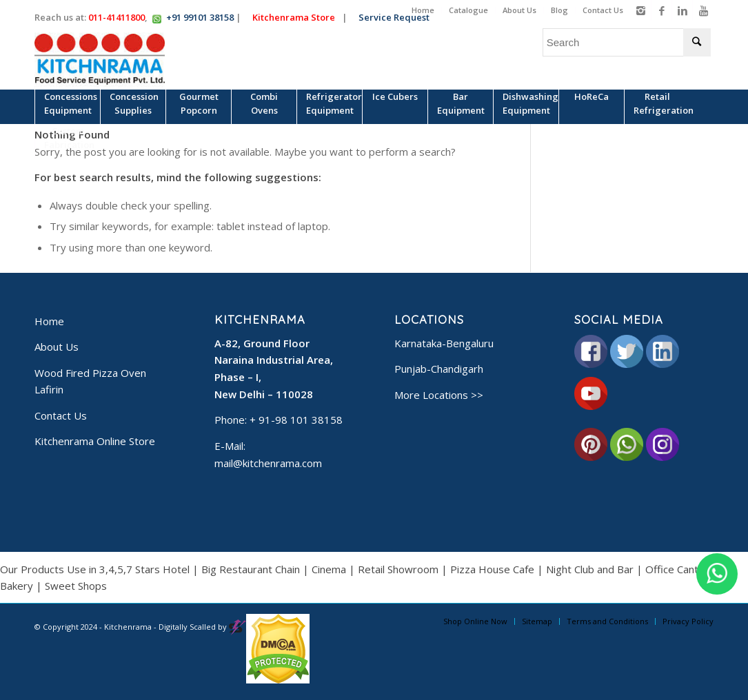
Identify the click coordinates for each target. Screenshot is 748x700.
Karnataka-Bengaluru (444, 343)
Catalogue (468, 10)
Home (423, 10)
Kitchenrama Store (299, 17)
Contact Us (603, 10)
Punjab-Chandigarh (439, 369)
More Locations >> (439, 395)
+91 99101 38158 (200, 17)
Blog (559, 10)
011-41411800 (117, 17)
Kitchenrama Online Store (95, 441)
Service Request (399, 17)
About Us (519, 10)
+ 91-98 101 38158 (296, 420)
